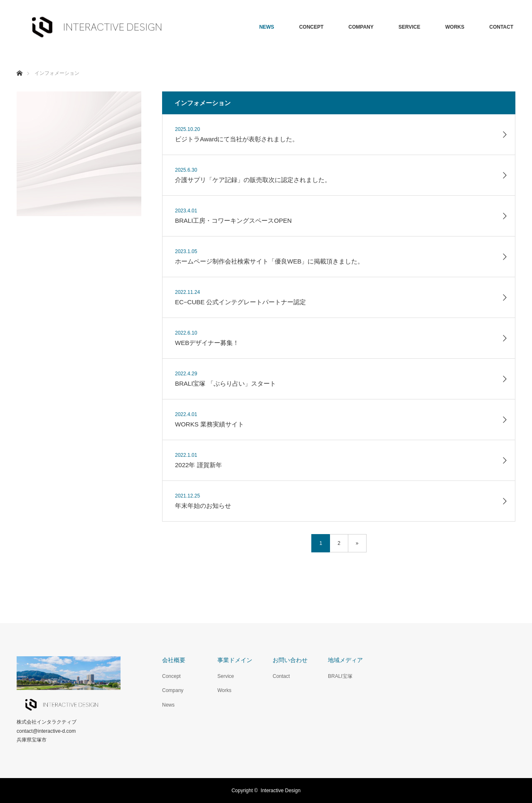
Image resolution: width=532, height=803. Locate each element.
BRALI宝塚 (340, 676)
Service (226, 676)
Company (173, 690)
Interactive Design (281, 791)
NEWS (267, 27)
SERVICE (409, 27)
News (168, 705)
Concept (171, 676)
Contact (281, 676)
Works (224, 690)
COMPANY (361, 27)
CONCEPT (312, 27)
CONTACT (501, 27)
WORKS (455, 27)
